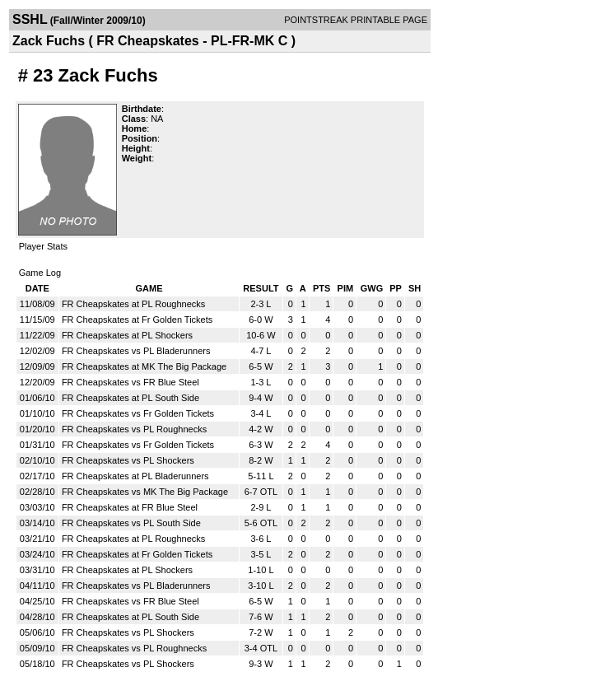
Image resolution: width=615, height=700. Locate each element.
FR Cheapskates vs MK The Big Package (145, 492)
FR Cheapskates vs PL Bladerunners (136, 351)
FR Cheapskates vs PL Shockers (128, 460)
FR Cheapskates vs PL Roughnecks (134, 429)
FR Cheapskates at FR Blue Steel (130, 507)
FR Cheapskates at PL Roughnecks (133, 304)
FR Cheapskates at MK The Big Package (144, 366)
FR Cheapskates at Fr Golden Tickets (137, 320)
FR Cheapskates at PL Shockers (127, 335)
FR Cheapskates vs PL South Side (131, 523)
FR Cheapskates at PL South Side (130, 398)
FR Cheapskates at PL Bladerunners (135, 476)
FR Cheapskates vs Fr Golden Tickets (138, 413)
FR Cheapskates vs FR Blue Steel (130, 382)
